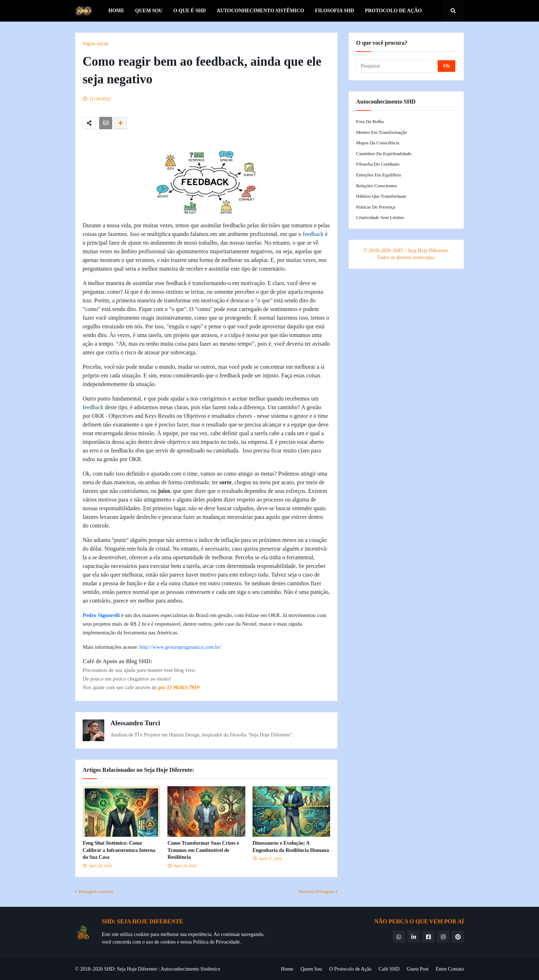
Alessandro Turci (135, 723)
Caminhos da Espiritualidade (384, 154)
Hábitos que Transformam (381, 196)
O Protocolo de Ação (350, 969)
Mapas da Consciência (378, 143)
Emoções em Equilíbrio (379, 175)
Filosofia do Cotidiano (378, 164)
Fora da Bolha (370, 121)
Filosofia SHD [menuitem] (335, 11)
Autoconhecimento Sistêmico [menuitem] (260, 11)
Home (287, 969)
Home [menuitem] (116, 11)
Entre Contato (450, 969)
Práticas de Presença (376, 207)
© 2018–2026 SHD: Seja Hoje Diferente (116, 969)
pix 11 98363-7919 (179, 687)
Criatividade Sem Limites (380, 217)
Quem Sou (311, 969)
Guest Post (418, 969)
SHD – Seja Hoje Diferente (420, 251)
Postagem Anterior (96, 891)
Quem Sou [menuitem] (149, 11)
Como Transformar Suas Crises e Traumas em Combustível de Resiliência (203, 850)
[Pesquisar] (397, 66)
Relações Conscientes (376, 186)
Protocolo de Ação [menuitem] (393, 11)
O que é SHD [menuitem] (189, 11)
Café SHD (389, 969)
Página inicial (95, 43)
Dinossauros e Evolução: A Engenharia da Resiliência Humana (291, 847)
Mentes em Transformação (382, 132)
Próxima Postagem (316, 891)
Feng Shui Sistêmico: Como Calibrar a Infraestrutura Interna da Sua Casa (119, 850)
